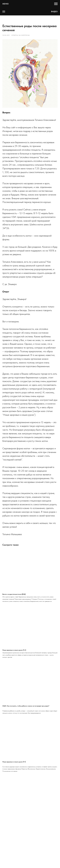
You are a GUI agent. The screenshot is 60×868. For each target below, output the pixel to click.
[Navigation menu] (56, 4)
